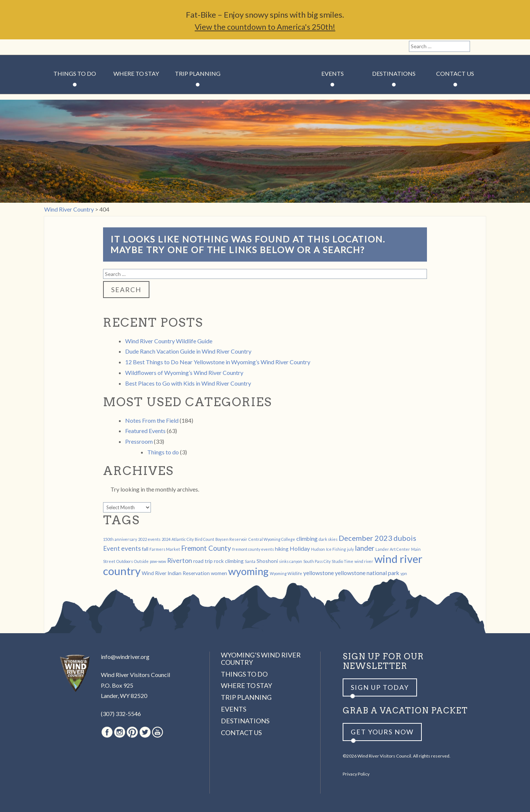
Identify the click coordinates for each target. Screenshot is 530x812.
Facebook (52, 47)
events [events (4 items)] (131, 548)
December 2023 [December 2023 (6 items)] (365, 538)
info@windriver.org (125, 657)
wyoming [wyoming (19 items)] (248, 571)
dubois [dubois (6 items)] (405, 538)
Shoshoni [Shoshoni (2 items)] (267, 561)
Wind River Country (265, 96)
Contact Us (455, 73)
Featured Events (145, 431)
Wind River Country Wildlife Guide (169, 341)
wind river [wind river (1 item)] (364, 561)
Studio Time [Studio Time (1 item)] (342, 561)
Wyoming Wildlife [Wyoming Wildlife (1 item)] (286, 573)
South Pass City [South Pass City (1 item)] (317, 561)
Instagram (65, 47)
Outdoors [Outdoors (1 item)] (125, 561)
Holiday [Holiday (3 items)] (300, 548)
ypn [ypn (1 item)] (404, 573)
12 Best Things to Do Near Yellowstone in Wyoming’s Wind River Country (218, 362)
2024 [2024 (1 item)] (166, 539)
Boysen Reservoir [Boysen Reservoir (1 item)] (231, 539)
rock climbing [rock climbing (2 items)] (229, 561)
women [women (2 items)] (219, 573)
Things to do (163, 452)
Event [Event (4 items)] (112, 548)
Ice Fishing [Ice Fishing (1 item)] (336, 549)
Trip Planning (198, 73)
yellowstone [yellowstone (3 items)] (319, 573)
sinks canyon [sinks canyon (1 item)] (291, 561)
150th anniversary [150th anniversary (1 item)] (120, 539)
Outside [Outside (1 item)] (141, 561)
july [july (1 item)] (350, 549)
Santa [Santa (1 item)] (250, 561)
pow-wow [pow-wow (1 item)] (158, 561)
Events (333, 73)
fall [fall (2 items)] (145, 549)
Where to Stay (136, 73)
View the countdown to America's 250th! (265, 27)
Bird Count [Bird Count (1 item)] (204, 539)
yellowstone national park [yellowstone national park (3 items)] (367, 573)
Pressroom (139, 441)
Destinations (394, 73)
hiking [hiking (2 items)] (282, 549)
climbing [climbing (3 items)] (307, 538)
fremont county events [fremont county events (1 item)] (253, 549)
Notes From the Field (152, 420)
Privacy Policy (356, 774)
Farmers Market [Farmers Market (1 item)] (165, 549)
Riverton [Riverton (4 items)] (180, 561)
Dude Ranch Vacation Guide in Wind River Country (188, 351)
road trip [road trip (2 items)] (203, 561)
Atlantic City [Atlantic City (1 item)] (183, 539)
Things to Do (75, 73)
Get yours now (382, 732)
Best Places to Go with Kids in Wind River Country (188, 383)
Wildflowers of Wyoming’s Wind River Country (184, 373)
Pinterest (77, 47)
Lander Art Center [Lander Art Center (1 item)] (393, 549)
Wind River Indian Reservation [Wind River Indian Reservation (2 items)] (176, 573)
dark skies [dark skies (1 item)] (328, 539)
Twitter (90, 47)
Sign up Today (380, 687)
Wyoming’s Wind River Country (261, 659)
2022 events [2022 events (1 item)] (149, 539)
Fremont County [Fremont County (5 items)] (206, 548)
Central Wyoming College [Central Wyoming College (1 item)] (272, 539)
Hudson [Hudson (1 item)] (318, 549)
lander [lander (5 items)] (365, 548)
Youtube (103, 47)
